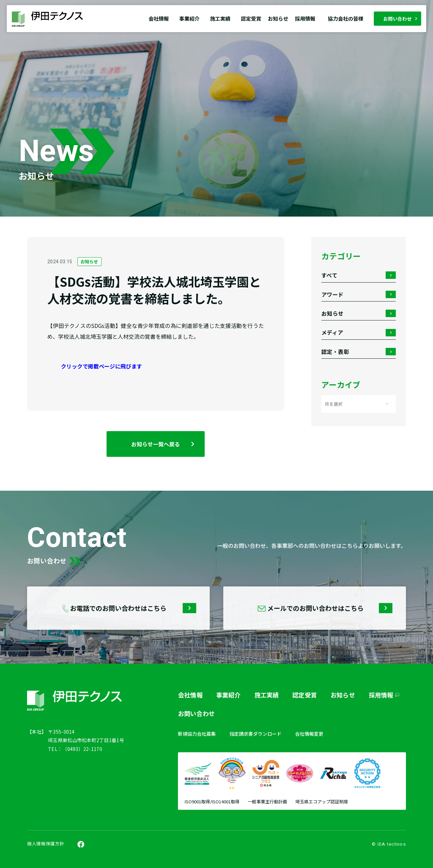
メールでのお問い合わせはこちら (329, 608)
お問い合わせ (397, 19)
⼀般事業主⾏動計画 (267, 802)
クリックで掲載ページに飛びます (101, 366)
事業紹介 (229, 695)
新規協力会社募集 (197, 734)
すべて (359, 275)
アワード (359, 295)
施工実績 (267, 695)
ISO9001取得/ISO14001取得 (212, 802)
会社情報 (190, 695)
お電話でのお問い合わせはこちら (133, 608)
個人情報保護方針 (45, 844)
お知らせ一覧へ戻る (156, 444)
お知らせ (278, 18)
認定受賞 (251, 18)
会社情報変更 (309, 734)
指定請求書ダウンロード (255, 734)
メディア (359, 332)
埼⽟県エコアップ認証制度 (322, 802)
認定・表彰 (359, 352)
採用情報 (305, 18)
